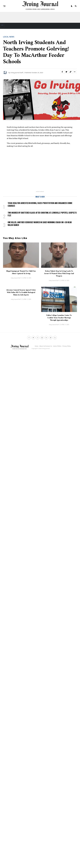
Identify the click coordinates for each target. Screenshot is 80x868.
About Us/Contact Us (46, 346)
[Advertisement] (40, 18)
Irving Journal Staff (16, 278)
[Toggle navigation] (2, 26)
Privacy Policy (67, 346)
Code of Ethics (57, 346)
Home (37, 346)
